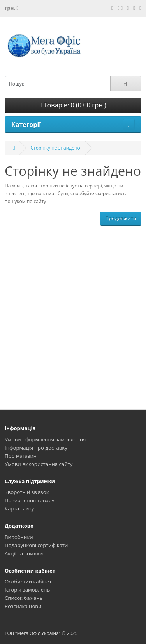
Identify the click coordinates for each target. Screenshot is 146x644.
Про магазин (21, 456)
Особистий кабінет (28, 582)
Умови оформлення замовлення (45, 439)
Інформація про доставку (36, 448)
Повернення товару (29, 500)
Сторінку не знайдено (55, 148)
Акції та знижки (24, 553)
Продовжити (121, 218)
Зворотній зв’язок (27, 492)
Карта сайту (19, 508)
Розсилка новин (25, 606)
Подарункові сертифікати (36, 545)
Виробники (19, 537)
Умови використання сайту (39, 464)
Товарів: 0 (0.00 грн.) (73, 105)
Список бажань (24, 598)
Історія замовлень (27, 590)
